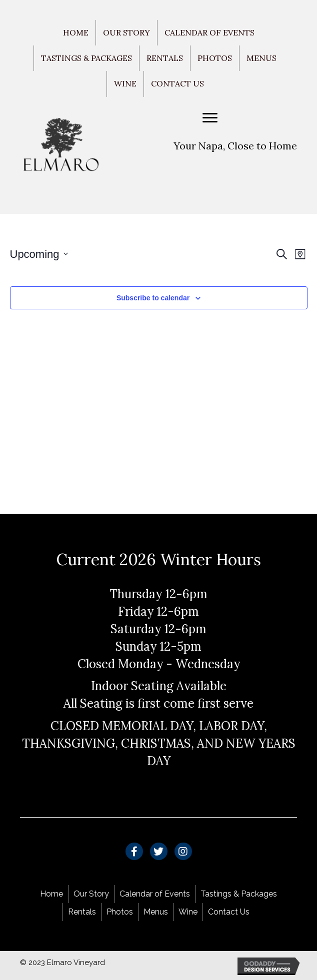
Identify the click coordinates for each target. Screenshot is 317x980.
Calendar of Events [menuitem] (209, 32)
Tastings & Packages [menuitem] (86, 58)
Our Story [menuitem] (126, 32)
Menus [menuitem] (261, 58)
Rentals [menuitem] (165, 58)
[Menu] (210, 118)
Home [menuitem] (76, 32)
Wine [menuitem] (125, 83)
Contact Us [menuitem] (177, 83)
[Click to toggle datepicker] (39, 254)
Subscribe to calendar (153, 298)
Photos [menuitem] (215, 58)
